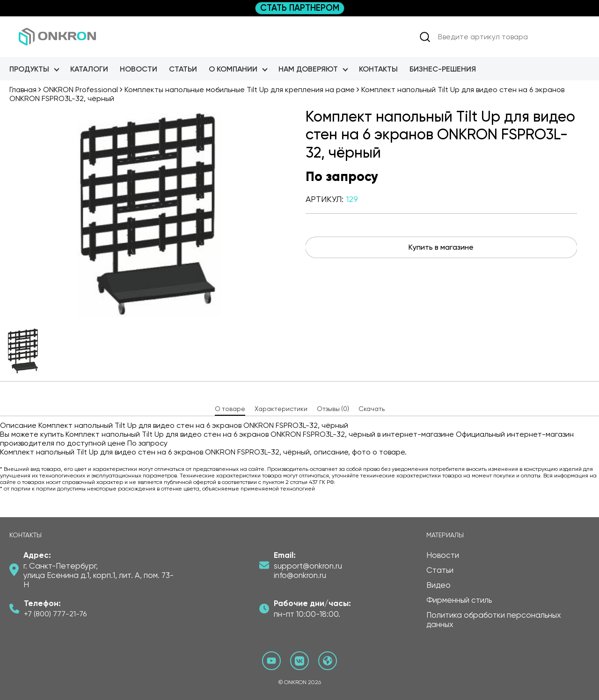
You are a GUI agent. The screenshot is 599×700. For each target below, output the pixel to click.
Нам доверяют (308, 69)
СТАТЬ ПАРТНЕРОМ (300, 8)
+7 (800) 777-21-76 (55, 614)
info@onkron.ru (300, 575)
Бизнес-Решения (443, 69)
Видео (438, 585)
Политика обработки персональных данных (494, 620)
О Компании (233, 69)
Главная (23, 90)
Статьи (183, 69)
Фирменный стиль (459, 600)
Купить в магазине (441, 247)
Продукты (29, 69)
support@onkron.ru (308, 566)
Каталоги (89, 69)
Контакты (378, 69)
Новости (139, 69)
